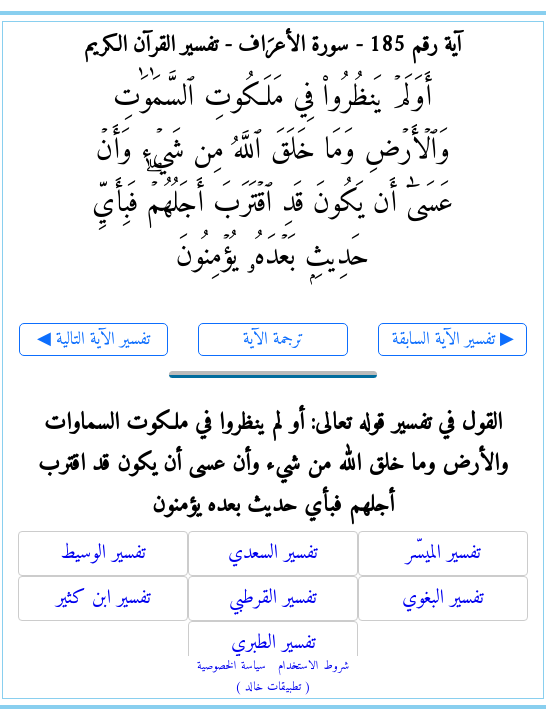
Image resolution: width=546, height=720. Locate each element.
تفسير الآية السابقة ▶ (453, 339)
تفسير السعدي (273, 553)
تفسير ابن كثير (103, 598)
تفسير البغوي (443, 598)
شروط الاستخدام (313, 666)
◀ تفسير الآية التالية (93, 339)
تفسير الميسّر (443, 553)
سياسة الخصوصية (231, 666)
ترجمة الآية (273, 339)
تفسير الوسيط (103, 553)
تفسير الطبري (273, 643)
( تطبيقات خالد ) (273, 687)
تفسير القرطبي (273, 598)
